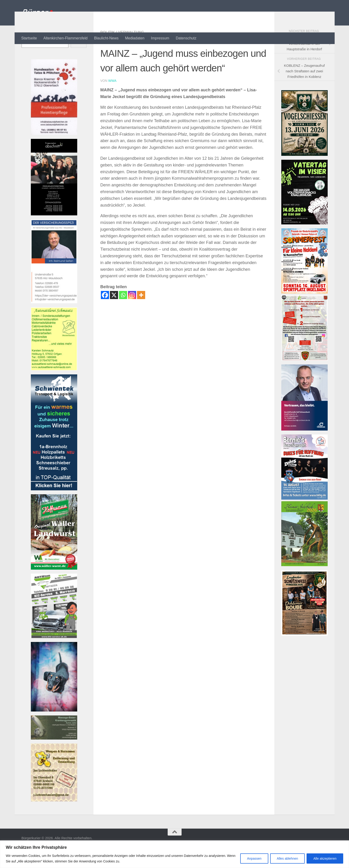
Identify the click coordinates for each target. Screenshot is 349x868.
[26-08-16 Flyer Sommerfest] (304, 311)
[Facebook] (105, 314)
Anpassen (254, 858)
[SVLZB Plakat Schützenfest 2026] (304, 653)
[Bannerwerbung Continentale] (304, 448)
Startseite (29, 38)
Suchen (27, 54)
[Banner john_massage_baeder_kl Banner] (54, 757)
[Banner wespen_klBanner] (54, 819)
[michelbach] (304, 242)
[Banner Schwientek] (54, 508)
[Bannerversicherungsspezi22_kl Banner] (54, 321)
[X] (114, 314)
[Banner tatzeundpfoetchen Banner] (54, 152)
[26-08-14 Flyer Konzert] (304, 517)
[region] (174, 854)
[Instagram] (132, 314)
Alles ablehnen (288, 858)
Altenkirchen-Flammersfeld (65, 38)
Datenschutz (186, 38)
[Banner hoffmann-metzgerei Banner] (54, 587)
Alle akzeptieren (325, 858)
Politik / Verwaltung (122, 51)
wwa (112, 99)
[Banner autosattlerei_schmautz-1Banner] (54, 388)
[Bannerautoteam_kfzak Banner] (54, 655)
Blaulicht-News (106, 38)
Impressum (160, 38)
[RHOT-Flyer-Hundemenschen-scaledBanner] (304, 378)
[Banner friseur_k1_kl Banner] (54, 233)
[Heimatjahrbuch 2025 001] (304, 583)
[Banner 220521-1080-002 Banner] (54, 729)
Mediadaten (135, 38)
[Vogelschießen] (304, 173)
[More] (141, 314)
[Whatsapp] (123, 314)
